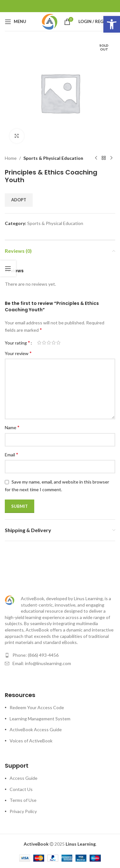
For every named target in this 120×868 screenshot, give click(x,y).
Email (12, 454)
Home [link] (11, 158)
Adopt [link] (19, 200)
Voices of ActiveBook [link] (31, 741)
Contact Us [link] (21, 789)
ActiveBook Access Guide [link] (36, 729)
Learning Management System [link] (40, 719)
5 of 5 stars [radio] (58, 343)
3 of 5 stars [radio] (49, 343)
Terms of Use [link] (23, 800)
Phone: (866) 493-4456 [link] (36, 655)
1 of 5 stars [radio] (39, 343)
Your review (18, 353)
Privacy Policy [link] (23, 811)
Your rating (17, 343)
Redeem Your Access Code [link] (37, 707)
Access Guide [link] (24, 778)
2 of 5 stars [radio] (44, 343)
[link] (112, 24)
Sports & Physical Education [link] (53, 158)
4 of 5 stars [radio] (54, 343)
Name (12, 427)
